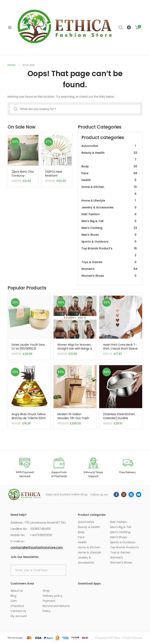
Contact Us (18, 611)
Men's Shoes (109, 235)
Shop (46, 591)
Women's (109, 269)
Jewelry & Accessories (109, 207)
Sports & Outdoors (109, 242)
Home (12, 65)
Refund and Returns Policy (56, 608)
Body (109, 166)
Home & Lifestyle (109, 201)
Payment (49, 601)
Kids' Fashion (109, 214)
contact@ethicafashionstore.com (37, 547)
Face (109, 173)
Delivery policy (53, 596)
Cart (14, 601)
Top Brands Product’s (109, 252)
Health (109, 180)
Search (121, 28)
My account (19, 616)
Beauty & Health (109, 156)
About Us (17, 591)
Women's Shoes (109, 276)
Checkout (17, 606)
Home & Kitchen (109, 190)
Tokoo (117, 638)
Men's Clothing (109, 228)
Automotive (109, 146)
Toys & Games (109, 262)
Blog (13, 596)
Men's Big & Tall (109, 221)
